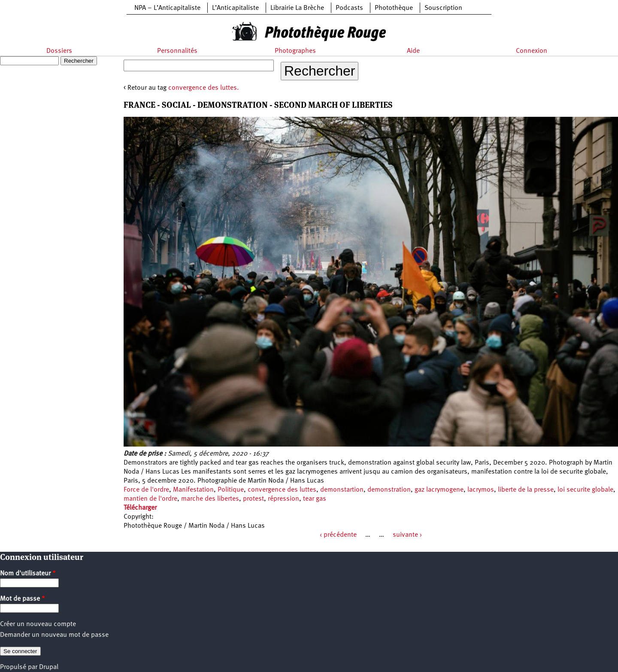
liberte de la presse (526, 490)
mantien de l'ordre (150, 499)
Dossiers (59, 51)
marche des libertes (210, 499)
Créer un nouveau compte (38, 624)
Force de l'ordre (146, 490)
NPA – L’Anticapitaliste (167, 8)
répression (283, 499)
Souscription (443, 8)
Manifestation (193, 490)
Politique (231, 490)
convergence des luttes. (204, 88)
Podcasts (349, 8)
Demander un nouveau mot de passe (54, 635)
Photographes (295, 51)
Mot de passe (23, 599)
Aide (413, 51)
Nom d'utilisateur (28, 574)
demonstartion (342, 490)
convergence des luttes (282, 490)
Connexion (532, 51)
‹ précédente (338, 535)
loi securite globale (585, 490)
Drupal (49, 667)
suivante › (407, 535)
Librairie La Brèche (297, 8)
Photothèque (394, 8)
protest (253, 499)
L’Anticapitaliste (235, 8)
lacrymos (481, 490)
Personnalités (177, 51)
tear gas (315, 499)
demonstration (389, 490)
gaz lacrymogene (439, 490)
